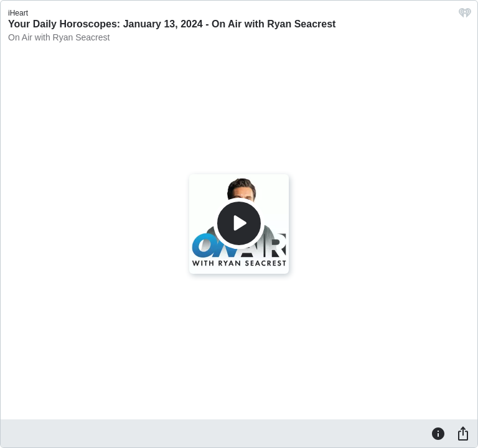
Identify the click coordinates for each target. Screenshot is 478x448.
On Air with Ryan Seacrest (59, 37)
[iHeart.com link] (465, 16)
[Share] (463, 433)
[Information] (438, 433)
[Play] (239, 223)
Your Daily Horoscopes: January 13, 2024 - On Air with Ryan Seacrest (172, 24)
